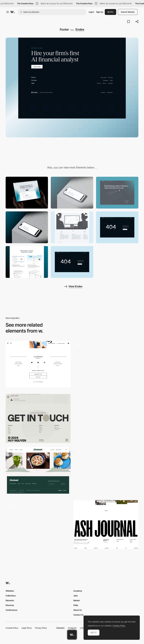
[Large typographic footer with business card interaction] (106, 365)
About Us (78, 610)
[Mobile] (72, 193)
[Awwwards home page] (72, 635)
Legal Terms (27, 628)
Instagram (72, 628)
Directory (10, 605)
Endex (80, 29)
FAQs (76, 605)
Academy (78, 591)
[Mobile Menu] (27, 227)
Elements (10, 600)
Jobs (76, 596)
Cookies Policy (12, 628)
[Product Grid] (27, 262)
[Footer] (38, 418)
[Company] (117, 193)
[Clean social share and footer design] (38, 364)
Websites (10, 591)
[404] (117, 227)
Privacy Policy (41, 628)
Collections (11, 596)
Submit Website (128, 12)
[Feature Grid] (72, 227)
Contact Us (78, 615)
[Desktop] (27, 193)
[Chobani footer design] (38, 470)
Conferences (11, 610)
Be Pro (110, 12)
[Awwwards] (13, 12)
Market (77, 600)
